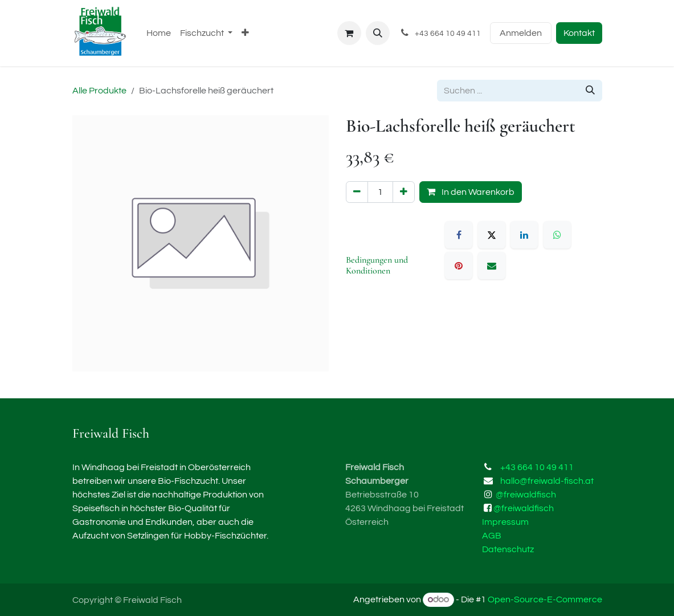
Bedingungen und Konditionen (377, 265)
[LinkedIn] (524, 235)
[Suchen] (590, 91)
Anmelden (521, 33)
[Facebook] (459, 235)
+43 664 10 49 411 (537, 467)
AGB (492, 536)
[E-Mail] (492, 266)
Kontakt (579, 33)
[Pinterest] (459, 266)
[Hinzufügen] (404, 192)
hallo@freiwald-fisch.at (547, 481)
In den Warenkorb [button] (471, 192)
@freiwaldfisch (526, 495)
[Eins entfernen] (357, 192)
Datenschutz (508, 549)
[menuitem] (159, 33)
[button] (378, 33)
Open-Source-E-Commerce (545, 599)
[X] (492, 235)
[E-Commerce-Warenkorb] (349, 33)
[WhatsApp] (557, 235)
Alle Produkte (99, 91)
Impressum (505, 522)
